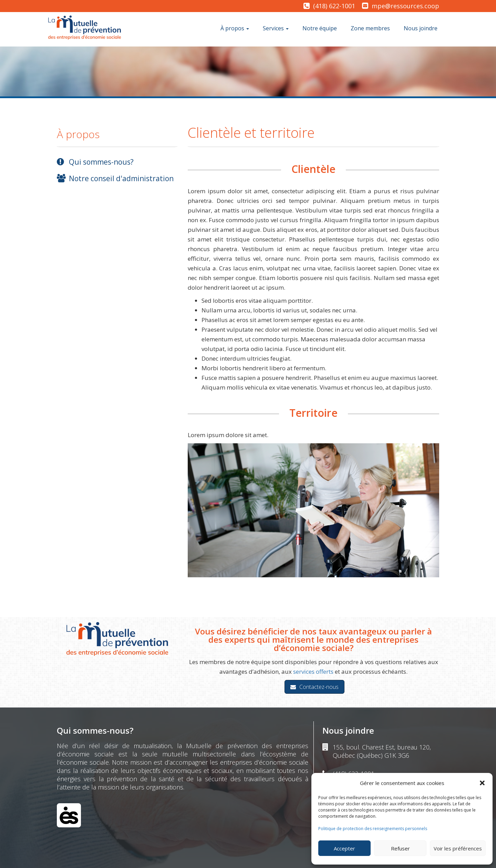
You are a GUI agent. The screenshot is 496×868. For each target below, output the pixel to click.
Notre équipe (320, 28)
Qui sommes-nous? (101, 162)
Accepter (344, 848)
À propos (235, 28)
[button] (482, 783)
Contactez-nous (314, 687)
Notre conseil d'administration (121, 178)
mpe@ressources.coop (405, 6)
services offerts (313, 671)
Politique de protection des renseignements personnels (373, 829)
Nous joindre (421, 28)
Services (276, 28)
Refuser (400, 848)
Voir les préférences (458, 848)
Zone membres (370, 28)
